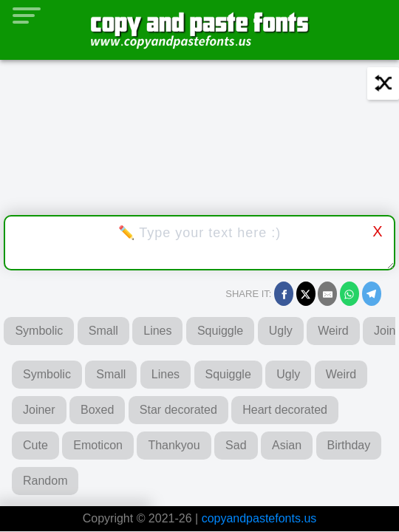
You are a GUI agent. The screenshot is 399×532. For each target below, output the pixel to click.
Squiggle (220, 331)
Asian (287, 445)
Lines (157, 331)
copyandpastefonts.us (259, 518)
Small (103, 331)
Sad (236, 445)
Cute (35, 445)
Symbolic (39, 331)
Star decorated (178, 410)
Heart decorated (285, 410)
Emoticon (98, 445)
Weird (333, 331)
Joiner (39, 410)
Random (45, 481)
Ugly (281, 331)
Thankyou (174, 445)
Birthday (349, 445)
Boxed (97, 410)
